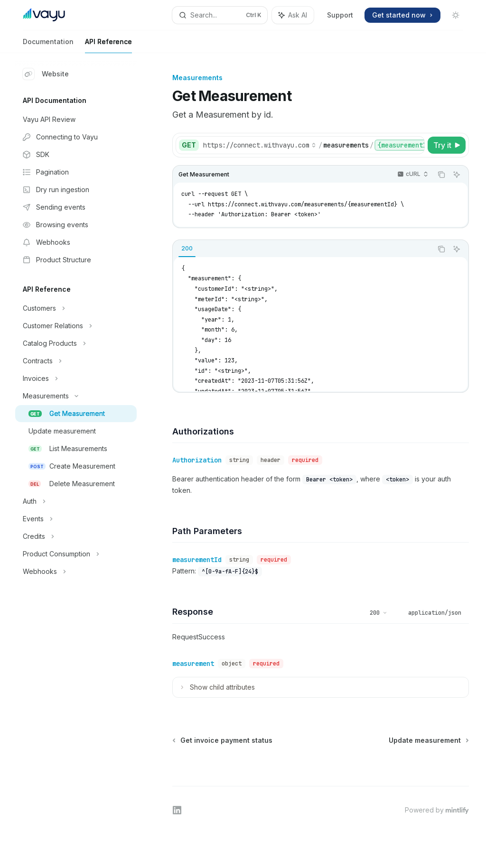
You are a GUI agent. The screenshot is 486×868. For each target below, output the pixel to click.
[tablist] (303, 249)
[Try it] (447, 145)
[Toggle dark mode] (456, 15)
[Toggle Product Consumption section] (76, 554)
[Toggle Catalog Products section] (76, 343)
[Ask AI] (457, 175)
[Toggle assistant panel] (293, 15)
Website (46, 74)
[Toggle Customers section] (76, 308)
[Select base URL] (260, 145)
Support (340, 15)
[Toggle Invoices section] (76, 379)
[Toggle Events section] (76, 519)
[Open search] (220, 15)
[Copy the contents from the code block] (441, 175)
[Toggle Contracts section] (76, 361)
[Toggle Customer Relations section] (76, 326)
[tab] (187, 249)
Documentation (48, 45)
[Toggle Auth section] (76, 501)
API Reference (108, 45)
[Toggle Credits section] (76, 536)
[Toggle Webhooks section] (76, 572)
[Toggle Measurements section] (76, 396)
